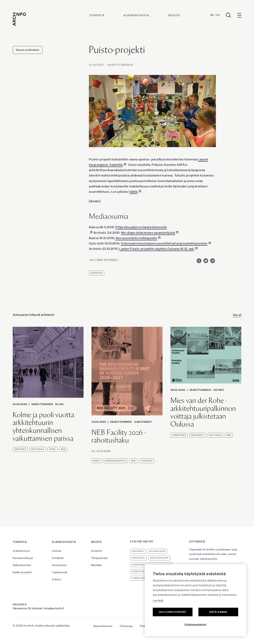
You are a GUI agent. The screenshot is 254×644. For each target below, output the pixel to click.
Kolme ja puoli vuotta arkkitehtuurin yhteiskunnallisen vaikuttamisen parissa (43, 426)
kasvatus (97, 273)
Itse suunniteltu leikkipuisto (136, 238)
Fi (212, 15)
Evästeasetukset (196, 624)
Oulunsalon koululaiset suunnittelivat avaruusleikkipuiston (164, 243)
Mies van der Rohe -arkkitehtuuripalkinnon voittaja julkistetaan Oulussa (203, 412)
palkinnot (197, 435)
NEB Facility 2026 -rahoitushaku (119, 436)
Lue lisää (158, 600)
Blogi (60, 404)
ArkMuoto (138, 558)
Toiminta (97, 15)
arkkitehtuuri (159, 558)
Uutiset (219, 390)
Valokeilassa (157, 551)
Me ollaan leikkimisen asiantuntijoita (148, 233)
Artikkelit (58, 558)
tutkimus (147, 461)
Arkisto (56, 579)
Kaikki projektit (22, 572)
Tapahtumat (60, 572)
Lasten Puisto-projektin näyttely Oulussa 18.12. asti (157, 249)
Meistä (174, 15)
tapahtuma (179, 435)
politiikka (38, 449)
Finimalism (139, 578)
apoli (52, 449)
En (218, 15)
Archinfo (20, 449)
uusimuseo (139, 565)
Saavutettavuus (103, 626)
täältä (133, 192)
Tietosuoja (126, 626)
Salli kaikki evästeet (173, 612)
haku (96, 461)
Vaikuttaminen (120, 65)
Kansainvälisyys (23, 558)
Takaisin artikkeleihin (28, 50)
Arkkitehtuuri (21, 551)
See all (237, 315)
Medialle (97, 565)
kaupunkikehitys (115, 461)
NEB (63, 449)
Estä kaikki (218, 612)
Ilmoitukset (143, 422)
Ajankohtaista (136, 15)
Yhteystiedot (100, 558)
